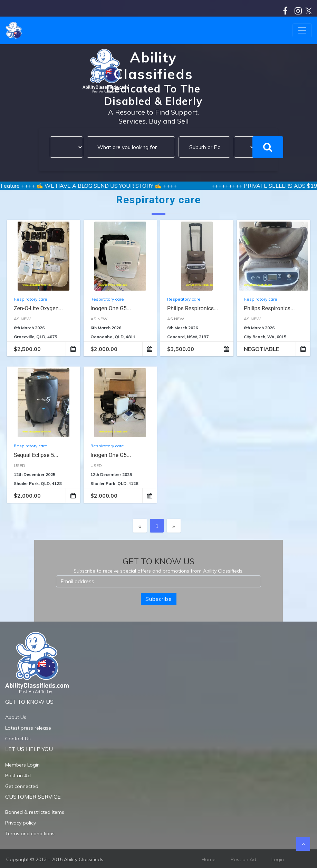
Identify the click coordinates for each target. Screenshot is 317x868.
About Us (16, 717)
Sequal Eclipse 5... (36, 455)
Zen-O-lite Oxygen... (38, 308)
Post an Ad (18, 776)
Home (209, 859)
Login (278, 859)
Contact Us (18, 739)
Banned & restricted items (35, 812)
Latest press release (28, 728)
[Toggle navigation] (302, 30)
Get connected (22, 786)
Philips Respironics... (193, 308)
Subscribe (159, 599)
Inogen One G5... (111, 308)
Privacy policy (21, 823)
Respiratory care (31, 299)
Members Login (22, 765)
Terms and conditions (30, 833)
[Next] (174, 526)
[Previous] (140, 526)
